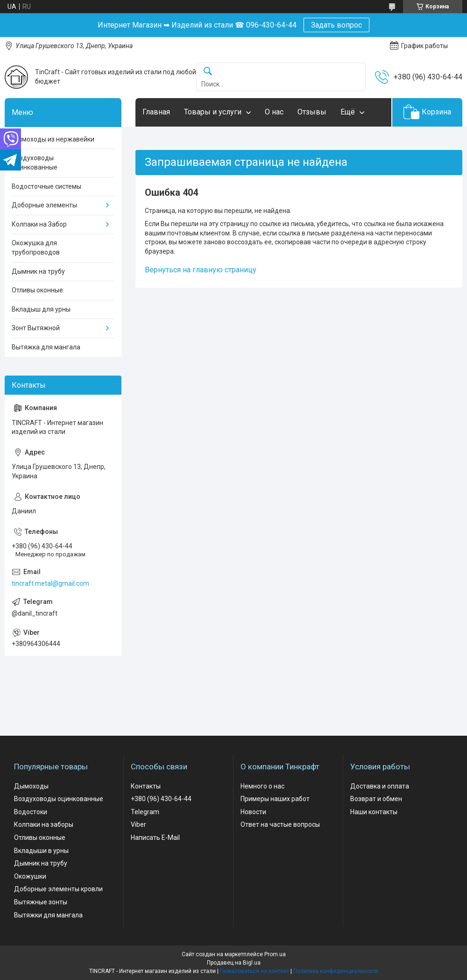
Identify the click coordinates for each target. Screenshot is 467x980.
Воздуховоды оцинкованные (35, 163)
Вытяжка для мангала (46, 347)
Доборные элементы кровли (58, 889)
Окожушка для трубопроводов (36, 248)
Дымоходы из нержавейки (53, 139)
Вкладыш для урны (41, 309)
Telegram (145, 812)
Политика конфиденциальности (336, 971)
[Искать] (208, 72)
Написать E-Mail (155, 838)
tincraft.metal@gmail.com (50, 583)
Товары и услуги (213, 112)
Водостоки (31, 812)
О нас (274, 112)
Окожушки (30, 876)
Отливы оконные (37, 290)
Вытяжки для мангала (48, 915)
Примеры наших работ (275, 799)
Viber (138, 824)
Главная (156, 112)
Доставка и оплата (380, 786)
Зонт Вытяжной (36, 328)
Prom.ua (275, 954)
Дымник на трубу (38, 271)
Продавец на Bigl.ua (234, 963)
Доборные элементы (44, 205)
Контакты (146, 786)
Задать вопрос (336, 25)
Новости (253, 812)
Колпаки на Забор (39, 224)
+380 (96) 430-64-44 (161, 799)
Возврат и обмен (376, 799)
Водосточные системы (46, 186)
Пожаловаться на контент (255, 971)
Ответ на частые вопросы (280, 824)
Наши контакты (374, 812)
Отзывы (312, 112)
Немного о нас (262, 786)
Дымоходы (31, 786)
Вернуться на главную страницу (201, 270)
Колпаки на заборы (44, 824)
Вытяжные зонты (41, 902)
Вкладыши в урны (41, 851)
